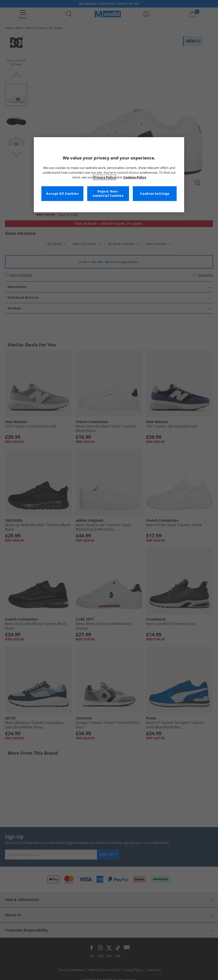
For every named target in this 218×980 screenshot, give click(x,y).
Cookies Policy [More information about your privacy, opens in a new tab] (135, 177)
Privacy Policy (104, 177)
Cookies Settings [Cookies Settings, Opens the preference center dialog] (155, 194)
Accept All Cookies (62, 194)
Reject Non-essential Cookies (108, 194)
